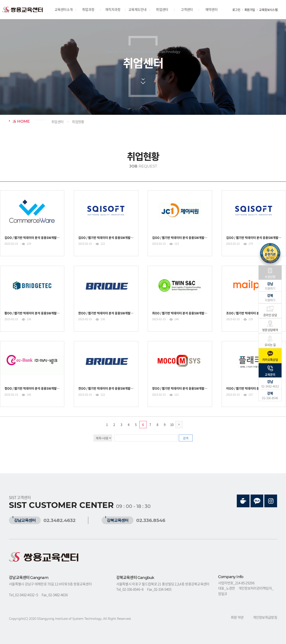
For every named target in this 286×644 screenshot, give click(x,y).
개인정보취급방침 (265, 617)
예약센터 (211, 9)
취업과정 (88, 9)
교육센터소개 (64, 9)
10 (172, 425)
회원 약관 (237, 617)
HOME (21, 121)
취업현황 (78, 122)
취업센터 (162, 9)
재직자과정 (113, 9)
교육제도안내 (137, 9)
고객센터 (187, 9)
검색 (186, 438)
